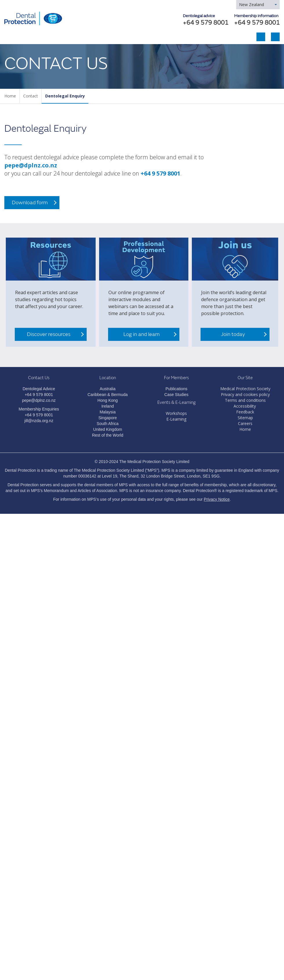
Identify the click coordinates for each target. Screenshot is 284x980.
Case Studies (176, 395)
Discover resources (49, 334)
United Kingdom (108, 429)
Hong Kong (108, 400)
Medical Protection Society (245, 389)
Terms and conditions (245, 400)
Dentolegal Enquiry (65, 96)
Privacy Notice (217, 499)
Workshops (176, 413)
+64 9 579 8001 (257, 23)
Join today (233, 334)
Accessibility (245, 406)
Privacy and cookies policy (245, 394)
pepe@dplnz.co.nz (31, 165)
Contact (31, 96)
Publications (176, 389)
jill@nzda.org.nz (39, 421)
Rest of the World (108, 435)
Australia (108, 389)
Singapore (108, 418)
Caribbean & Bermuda (108, 395)
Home (10, 96)
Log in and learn (142, 334)
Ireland (108, 406)
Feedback (245, 412)
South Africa (108, 424)
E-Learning (176, 419)
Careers (245, 423)
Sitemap (245, 418)
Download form (30, 203)
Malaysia (108, 412)
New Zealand (252, 4)
